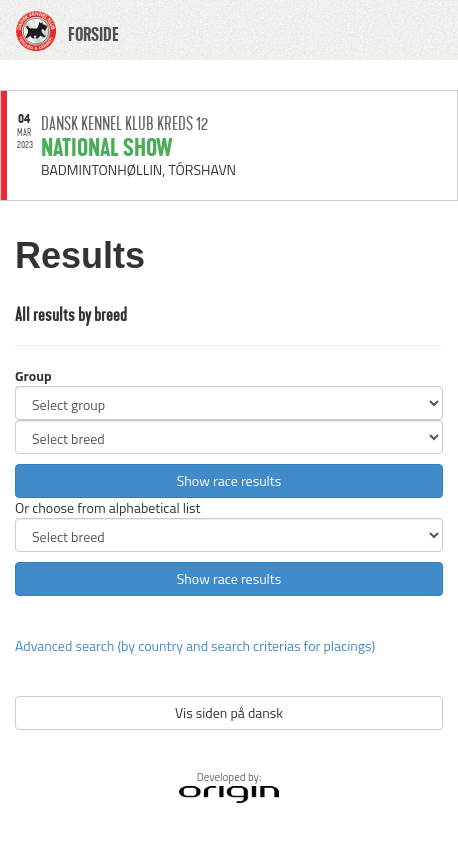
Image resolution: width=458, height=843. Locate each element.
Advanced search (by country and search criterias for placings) (195, 645)
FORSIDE (93, 35)
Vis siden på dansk (229, 712)
